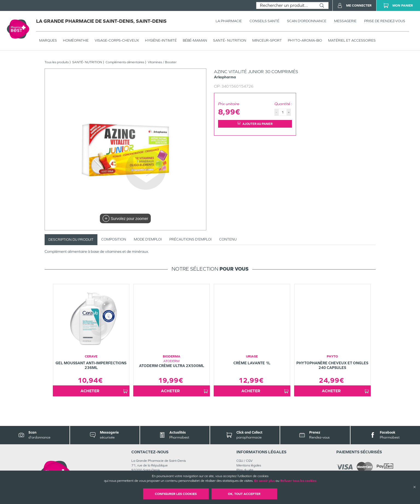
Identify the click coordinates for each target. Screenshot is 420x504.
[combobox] (286, 5)
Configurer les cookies (176, 494)
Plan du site (245, 470)
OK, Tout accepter (244, 494)
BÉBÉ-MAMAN (195, 40)
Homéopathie (76, 40)
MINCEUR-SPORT (267, 40)
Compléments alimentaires (125, 62)
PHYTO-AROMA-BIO (305, 40)
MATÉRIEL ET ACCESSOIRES (352, 40)
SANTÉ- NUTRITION (230, 40)
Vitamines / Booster (162, 62)
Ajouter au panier (255, 124)
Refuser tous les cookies (298, 481)
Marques (48, 40)
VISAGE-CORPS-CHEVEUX (117, 40)
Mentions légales (249, 465)
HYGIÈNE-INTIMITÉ (161, 40)
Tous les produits (57, 62)
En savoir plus (264, 481)
